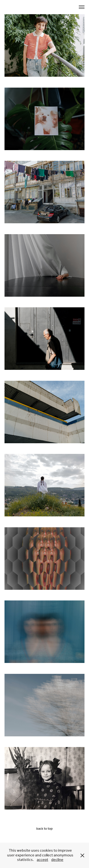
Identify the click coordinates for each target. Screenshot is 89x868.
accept (42, 860)
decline (57, 860)
